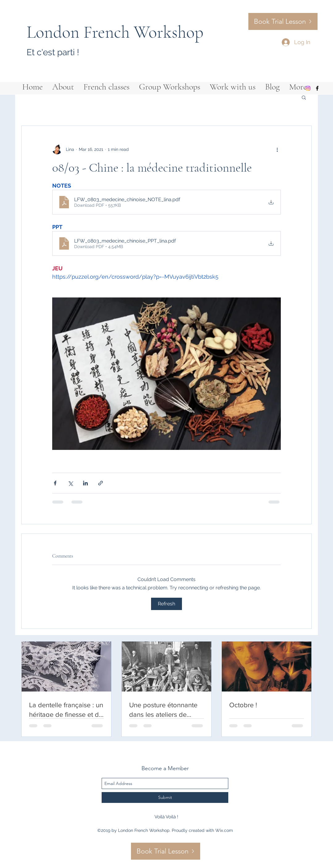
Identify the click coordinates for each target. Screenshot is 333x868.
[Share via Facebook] (55, 483)
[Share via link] (101, 483)
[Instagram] (308, 88)
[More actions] (277, 149)
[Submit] (165, 797)
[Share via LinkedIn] (85, 483)
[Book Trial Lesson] (283, 21)
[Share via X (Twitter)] (70, 483)
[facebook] (317, 88)
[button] (304, 97)
